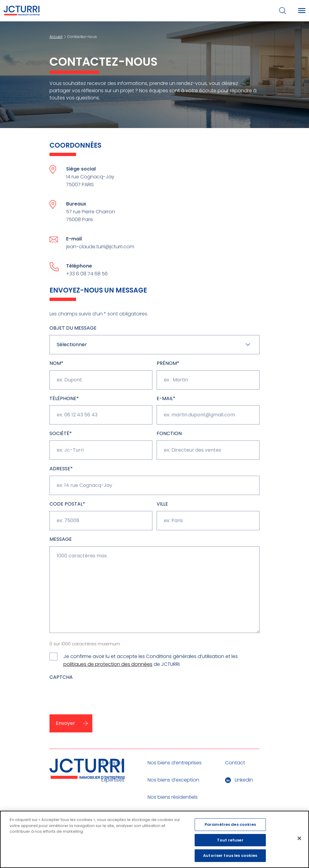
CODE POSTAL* (67, 504)
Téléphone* (64, 398)
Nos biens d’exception (173, 780)
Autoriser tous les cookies (230, 856)
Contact (235, 763)
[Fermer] (299, 838)
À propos (112, 763)
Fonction (169, 433)
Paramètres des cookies (230, 825)
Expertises (113, 780)
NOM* (56, 363)
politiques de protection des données (108, 664)
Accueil (56, 37)
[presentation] (124, 696)
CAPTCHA (61, 677)
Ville (162, 504)
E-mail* (166, 398)
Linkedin (239, 780)
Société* (61, 433)
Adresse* (61, 469)
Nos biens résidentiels (173, 797)
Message (61, 539)
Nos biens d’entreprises (175, 763)
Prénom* (168, 363)
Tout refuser (230, 840)
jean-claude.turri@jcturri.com (100, 247)
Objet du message (73, 328)
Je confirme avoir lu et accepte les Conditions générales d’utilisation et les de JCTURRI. (151, 661)
